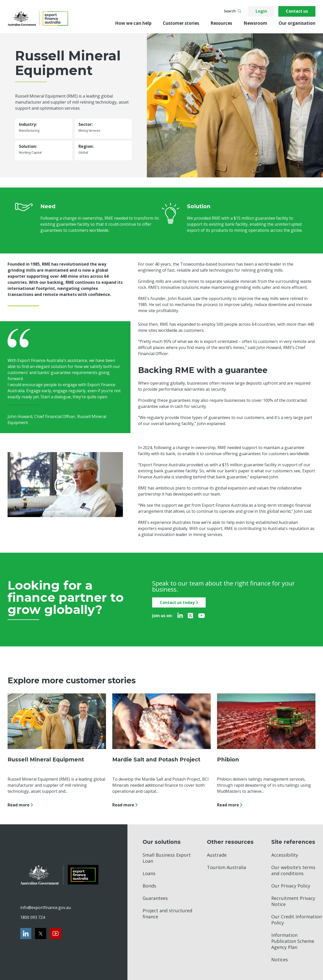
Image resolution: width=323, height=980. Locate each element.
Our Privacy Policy (291, 886)
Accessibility (285, 855)
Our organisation (297, 23)
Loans (149, 873)
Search (233, 11)
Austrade (217, 855)
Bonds (149, 886)
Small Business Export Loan (167, 858)
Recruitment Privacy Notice (293, 901)
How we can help (133, 23)
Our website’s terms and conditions (293, 870)
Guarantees (155, 898)
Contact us (297, 11)
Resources (221, 23)
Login (261, 11)
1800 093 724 (33, 917)
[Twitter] (190, 616)
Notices (280, 960)
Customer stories (181, 23)
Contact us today (179, 602)
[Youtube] (201, 616)
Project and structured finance (167, 914)
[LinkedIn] (180, 616)
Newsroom (255, 23)
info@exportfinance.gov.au (45, 907)
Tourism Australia (226, 867)
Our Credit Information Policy (297, 920)
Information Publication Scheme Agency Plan (293, 941)
